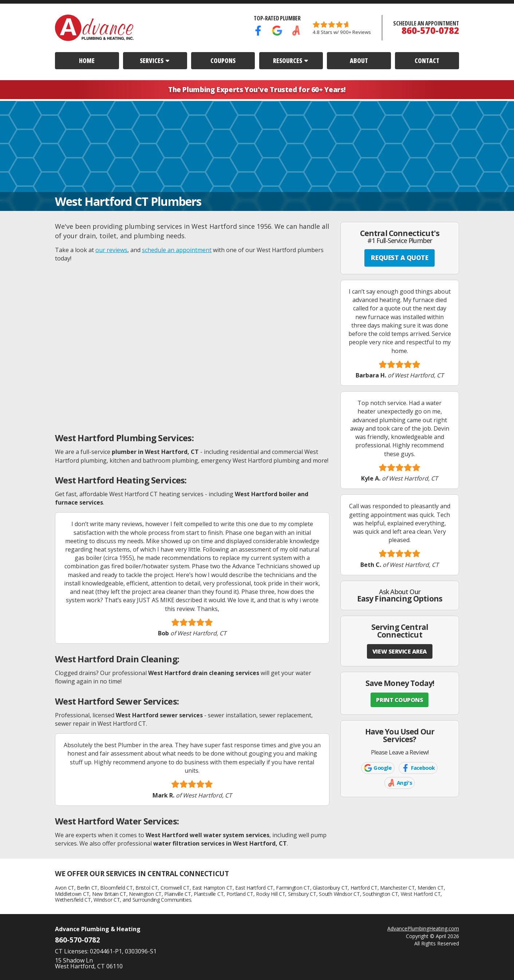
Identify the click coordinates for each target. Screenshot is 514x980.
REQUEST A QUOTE (400, 258)
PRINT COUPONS (400, 700)
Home (87, 61)
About (359, 61)
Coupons (223, 61)
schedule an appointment (177, 250)
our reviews (111, 250)
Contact (427, 61)
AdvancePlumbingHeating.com (423, 928)
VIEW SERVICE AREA (400, 651)
